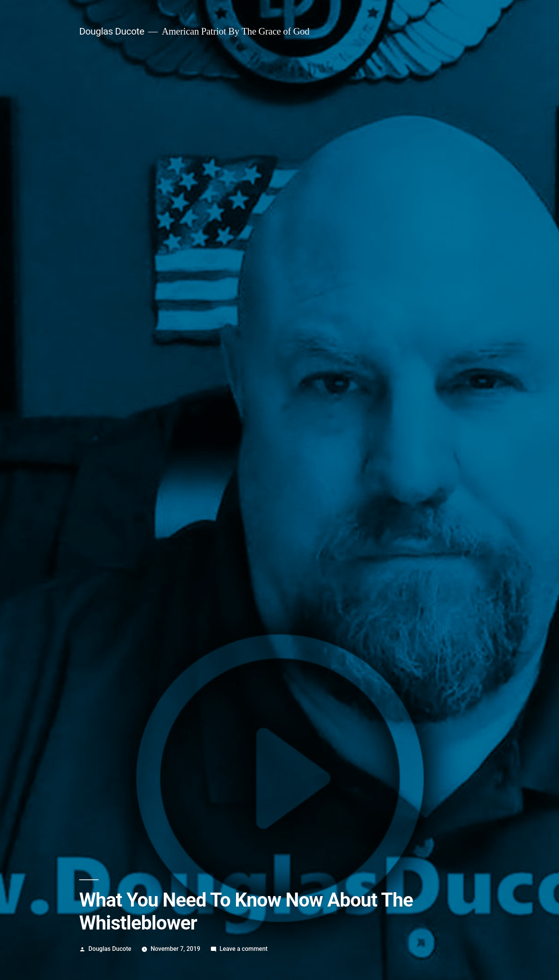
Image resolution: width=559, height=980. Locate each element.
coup (106, 694)
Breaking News (126, 672)
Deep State (163, 672)
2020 (95, 672)
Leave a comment (243, 317)
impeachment (196, 694)
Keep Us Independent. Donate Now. (141, 600)
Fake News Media (269, 672)
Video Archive (98, 683)
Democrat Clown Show (211, 672)
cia (93, 694)
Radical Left (312, 672)
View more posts (114, 803)
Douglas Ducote (110, 317)
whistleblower (236, 694)
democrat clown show (145, 694)
